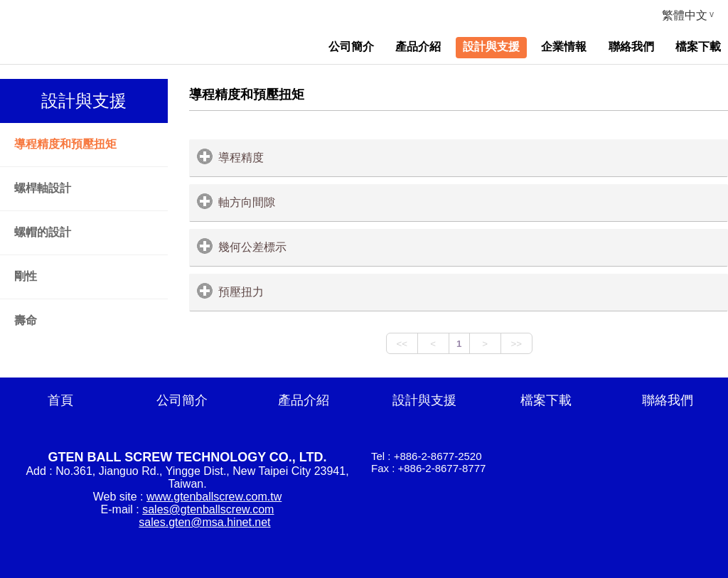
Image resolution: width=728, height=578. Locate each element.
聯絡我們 (668, 400)
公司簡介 (182, 400)
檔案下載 (546, 400)
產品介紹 (304, 400)
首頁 (60, 400)
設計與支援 (424, 400)
